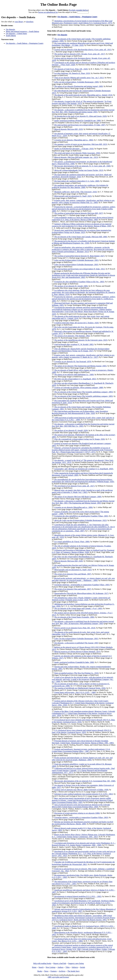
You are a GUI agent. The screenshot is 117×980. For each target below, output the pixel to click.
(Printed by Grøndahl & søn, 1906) (78, 121)
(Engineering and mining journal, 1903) (83, 111)
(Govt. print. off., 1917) (80, 54)
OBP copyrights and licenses (58, 977)
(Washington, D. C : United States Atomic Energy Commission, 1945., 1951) (84, 836)
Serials (83, 967)
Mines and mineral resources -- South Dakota (22, 31)
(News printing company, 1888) (79, 388)
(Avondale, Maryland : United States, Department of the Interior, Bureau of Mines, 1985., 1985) (83, 742)
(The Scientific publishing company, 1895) (84, 396)
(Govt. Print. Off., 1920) (71, 69)
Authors (60, 967)
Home (34, 967)
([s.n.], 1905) (78, 608)
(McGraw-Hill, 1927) (79, 213)
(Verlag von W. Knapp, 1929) (83, 311)
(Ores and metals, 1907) (73, 589)
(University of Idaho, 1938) (81, 790)
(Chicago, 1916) (74, 149)
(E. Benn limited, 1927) (79, 256)
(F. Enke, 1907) (80, 125)
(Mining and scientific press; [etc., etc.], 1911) (79, 78)
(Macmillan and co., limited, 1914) (83, 95)
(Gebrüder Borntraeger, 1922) (80, 520)
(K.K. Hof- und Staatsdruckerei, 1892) (83, 275)
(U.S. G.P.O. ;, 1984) (82, 940)
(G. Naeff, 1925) (73, 196)
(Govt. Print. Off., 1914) (75, 628)
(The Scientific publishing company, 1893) (84, 392)
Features (54, 971)
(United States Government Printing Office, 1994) (81, 806)
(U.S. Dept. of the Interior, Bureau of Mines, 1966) (83, 219)
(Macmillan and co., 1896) (73, 507)
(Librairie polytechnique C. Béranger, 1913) (83, 249)
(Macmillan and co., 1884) (74, 140)
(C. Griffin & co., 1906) (84, 299)
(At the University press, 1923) (81, 340)
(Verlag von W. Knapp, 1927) (81, 350)
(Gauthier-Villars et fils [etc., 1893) (79, 282)
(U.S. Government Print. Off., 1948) (85, 781)
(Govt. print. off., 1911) (83, 50)
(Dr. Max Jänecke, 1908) (80, 186)
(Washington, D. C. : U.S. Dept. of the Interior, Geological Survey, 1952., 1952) (84, 854)
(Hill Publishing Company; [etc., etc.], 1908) (83, 679)
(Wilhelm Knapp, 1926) (83, 481)
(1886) (77, 813)
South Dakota (11, 36)
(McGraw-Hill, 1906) (81, 237)
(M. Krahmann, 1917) (81, 593)
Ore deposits (10, 29)
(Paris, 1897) (83, 528)
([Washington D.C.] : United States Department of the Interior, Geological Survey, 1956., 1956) (83, 703)
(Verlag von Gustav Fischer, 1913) (79, 170)
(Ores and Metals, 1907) (73, 574)
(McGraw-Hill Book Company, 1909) (78, 497)
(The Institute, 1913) (82, 102)
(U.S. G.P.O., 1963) (84, 794)
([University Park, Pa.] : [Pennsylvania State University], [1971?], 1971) (82, 450)
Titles (68, 967)
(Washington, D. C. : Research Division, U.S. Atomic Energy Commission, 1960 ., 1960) (84, 844)
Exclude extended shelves (79, 10)
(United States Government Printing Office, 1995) (82, 800)
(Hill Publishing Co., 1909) (74, 375)
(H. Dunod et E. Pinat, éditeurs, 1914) (83, 292)
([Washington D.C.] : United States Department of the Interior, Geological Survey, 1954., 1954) (83, 713)
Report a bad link (60, 963)
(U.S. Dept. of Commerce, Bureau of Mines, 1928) (83, 551)
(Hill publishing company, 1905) (83, 622)
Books (40, 971)
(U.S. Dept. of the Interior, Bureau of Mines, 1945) (82, 225)
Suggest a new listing (76, 963)
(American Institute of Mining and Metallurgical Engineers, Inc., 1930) (83, 242)
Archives (62, 971)
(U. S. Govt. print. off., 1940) (82, 166)
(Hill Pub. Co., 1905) (83, 425)
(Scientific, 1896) (74, 617)
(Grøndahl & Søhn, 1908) (74, 662)
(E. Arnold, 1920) (71, 430)
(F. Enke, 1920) (80, 412)
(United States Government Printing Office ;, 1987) (81, 750)
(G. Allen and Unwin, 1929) (80, 116)
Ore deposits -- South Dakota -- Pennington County (25, 43)
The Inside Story (74, 971)
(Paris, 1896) (72, 542)
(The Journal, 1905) (76, 643)
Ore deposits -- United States (16, 33)
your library (19, 22)
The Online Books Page (58, 4)
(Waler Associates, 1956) (77, 153)
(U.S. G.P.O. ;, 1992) (78, 896)
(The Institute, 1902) (72, 336)
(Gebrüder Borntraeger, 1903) (76, 265)
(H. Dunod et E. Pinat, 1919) (72, 73)
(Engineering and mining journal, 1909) (79, 86)
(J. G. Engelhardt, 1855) (75, 379)
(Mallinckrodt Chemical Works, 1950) (80, 688)
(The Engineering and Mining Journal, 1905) (80, 366)
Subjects (75, 967)
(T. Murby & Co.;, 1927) (83, 356)
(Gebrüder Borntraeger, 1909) (77, 82)
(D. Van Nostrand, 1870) (73, 362)
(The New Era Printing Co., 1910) (76, 673)
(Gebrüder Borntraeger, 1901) (76, 260)
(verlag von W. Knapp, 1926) (80, 439)
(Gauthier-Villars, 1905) (81, 516)
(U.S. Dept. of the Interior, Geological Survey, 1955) (82, 731)
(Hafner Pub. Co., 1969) (83, 201)
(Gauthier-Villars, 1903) (82, 585)
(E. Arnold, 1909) (71, 286)
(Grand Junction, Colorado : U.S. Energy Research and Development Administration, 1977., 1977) (83, 770)
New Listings (51, 967)
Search (41, 967)
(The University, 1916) (76, 192)
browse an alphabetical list (48, 12)
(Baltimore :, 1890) (83, 579)
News (46, 971)
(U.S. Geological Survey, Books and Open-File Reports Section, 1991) (84, 918)
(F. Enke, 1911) (80, 269)
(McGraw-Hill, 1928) (69, 561)
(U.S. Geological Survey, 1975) (82, 22)
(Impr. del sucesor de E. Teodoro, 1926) (76, 323)
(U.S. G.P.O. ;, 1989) (75, 692)
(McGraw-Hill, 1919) (69, 129)
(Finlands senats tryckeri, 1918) (81, 599)
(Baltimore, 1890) (82, 759)
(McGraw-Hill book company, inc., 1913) (76, 157)
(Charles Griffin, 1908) (84, 209)
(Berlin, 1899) (83, 823)
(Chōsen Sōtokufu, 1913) (77, 652)
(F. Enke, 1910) (82, 44)
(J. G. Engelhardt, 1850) (84, 469)
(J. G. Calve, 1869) (77, 181)
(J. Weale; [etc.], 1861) (82, 491)
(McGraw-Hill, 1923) (81, 144)
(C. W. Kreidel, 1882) (74, 344)
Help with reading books (42, 963)
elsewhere (30, 22)
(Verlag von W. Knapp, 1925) (82, 231)
